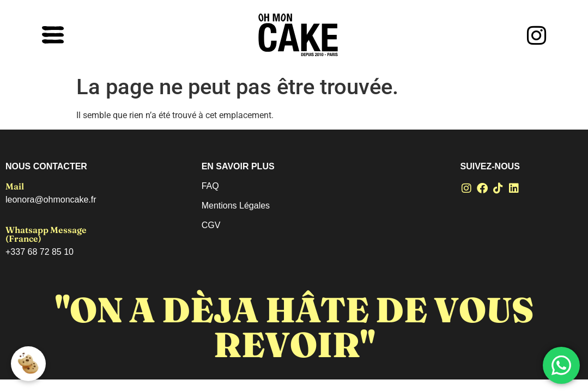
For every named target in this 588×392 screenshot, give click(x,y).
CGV (211, 225)
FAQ (210, 186)
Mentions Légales (236, 206)
